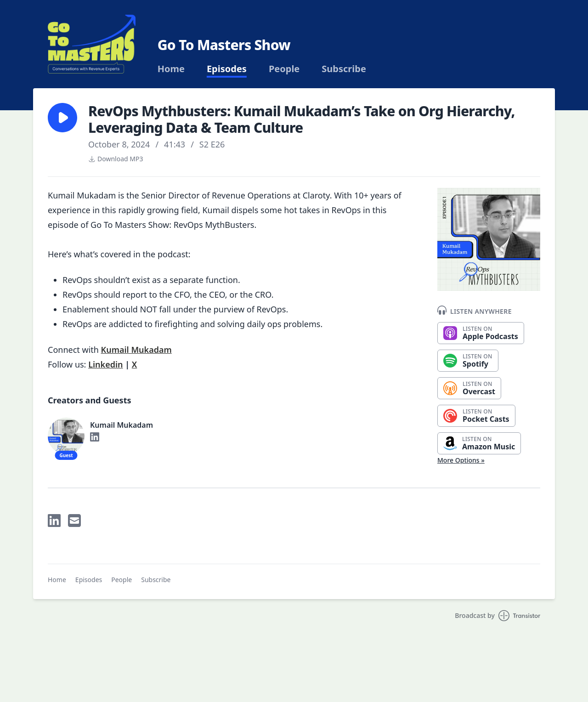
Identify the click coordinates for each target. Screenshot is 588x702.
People (284, 69)
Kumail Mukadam (136, 350)
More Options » (461, 460)
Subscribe (344, 69)
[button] (62, 118)
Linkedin (105, 364)
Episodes (227, 69)
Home (171, 69)
